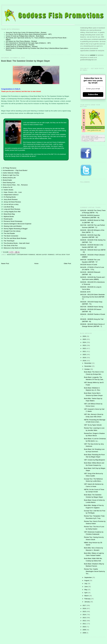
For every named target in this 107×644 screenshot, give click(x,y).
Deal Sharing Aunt (9, 183)
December (88, 363)
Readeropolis (8, 219)
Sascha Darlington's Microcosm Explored (18, 224)
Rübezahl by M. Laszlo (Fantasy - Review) (20, 45)
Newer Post (5, 263)
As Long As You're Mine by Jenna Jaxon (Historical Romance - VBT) (29, 34)
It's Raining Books (10, 197)
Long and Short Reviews (12, 209)
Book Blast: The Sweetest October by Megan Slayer (26, 61)
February (88, 599)
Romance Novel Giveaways (13, 221)
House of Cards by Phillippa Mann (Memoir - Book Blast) (25, 36)
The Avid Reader (9, 233)
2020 (84, 354)
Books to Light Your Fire (11, 175)
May (86, 590)
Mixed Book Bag (9, 214)
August (87, 580)
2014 (84, 615)
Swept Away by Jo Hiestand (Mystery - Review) (22, 46)
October (87, 369)
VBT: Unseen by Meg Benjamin (94, 460)
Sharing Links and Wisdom (13, 226)
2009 (84, 630)
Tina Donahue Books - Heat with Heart (17, 243)
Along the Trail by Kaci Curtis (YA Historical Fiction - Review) (26, 32)
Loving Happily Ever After (12, 212)
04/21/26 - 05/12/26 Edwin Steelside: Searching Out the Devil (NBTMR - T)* (93, 297)
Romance (51, 255)
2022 (84, 348)
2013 (84, 618)
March (87, 596)
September (88, 577)
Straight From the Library (12, 231)
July (86, 584)
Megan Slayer (42, 255)
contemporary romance (26, 255)
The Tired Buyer (9, 241)
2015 (84, 612)
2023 (84, 345)
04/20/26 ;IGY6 (85, 292)
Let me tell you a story (11, 204)
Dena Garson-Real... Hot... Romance (15, 185)
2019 (84, 358)
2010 (84, 627)
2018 (84, 361)
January (87, 602)
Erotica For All (8, 187)
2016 (84, 608)
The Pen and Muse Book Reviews (15, 238)
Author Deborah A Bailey (11, 173)
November (88, 366)
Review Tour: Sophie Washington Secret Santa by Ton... (94, 571)
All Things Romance (10, 168)
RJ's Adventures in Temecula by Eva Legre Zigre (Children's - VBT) (28, 43)
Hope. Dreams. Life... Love (13, 192)
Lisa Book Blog (9, 207)
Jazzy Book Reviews (11, 199)
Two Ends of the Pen (11, 246)
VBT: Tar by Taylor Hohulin (93, 425)
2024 (84, 342)
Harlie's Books (9, 190)
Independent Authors (11, 195)
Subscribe (93, 94)
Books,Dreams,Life (9, 178)
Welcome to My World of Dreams (15, 248)
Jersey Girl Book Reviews (12, 202)
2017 (84, 605)
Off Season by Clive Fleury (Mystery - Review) (21, 41)
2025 (84, 339)
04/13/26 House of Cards (89, 265)
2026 (84, 336)
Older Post (67, 263)
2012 (84, 621)
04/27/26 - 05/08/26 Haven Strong (92, 307)
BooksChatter (7, 180)
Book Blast (11, 255)
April (86, 593)
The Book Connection (11, 236)
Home (36, 263)
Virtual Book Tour (63, 255)
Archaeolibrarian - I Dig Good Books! (15, 170)
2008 (84, 633)
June (86, 587)
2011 (84, 624)
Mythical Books (9, 216)
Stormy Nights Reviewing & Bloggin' (16, 229)
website (93, 55)
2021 (84, 351)
